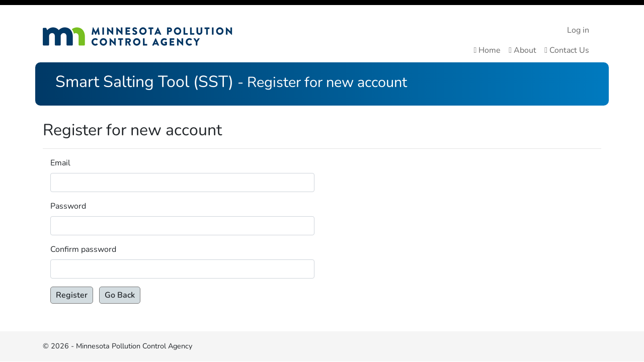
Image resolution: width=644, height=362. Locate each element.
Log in (578, 30)
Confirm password (83, 249)
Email (60, 163)
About (522, 50)
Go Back (120, 295)
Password (68, 206)
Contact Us (567, 50)
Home (487, 50)
